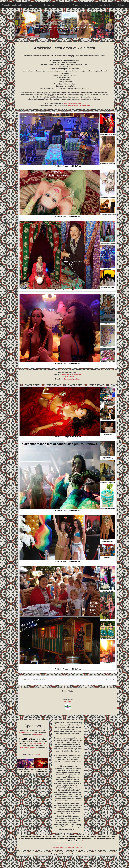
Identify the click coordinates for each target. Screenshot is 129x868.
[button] (34, 680)
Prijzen (75, 5)
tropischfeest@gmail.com (36, 743)
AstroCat (67, 854)
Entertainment (49, 5)
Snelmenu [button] (122, 5)
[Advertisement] (64, 863)
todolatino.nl (38, 735)
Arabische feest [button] (105, 5)
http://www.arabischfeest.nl (74, 103)
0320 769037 (69, 377)
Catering (63, 5)
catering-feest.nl (25, 733)
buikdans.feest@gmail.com (71, 379)
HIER (81, 841)
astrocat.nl (39, 754)
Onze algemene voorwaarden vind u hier (68, 847)
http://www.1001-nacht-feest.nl (79, 106)
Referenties (89, 5)
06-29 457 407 (65, 375)
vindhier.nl (68, 702)
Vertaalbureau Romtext (27, 748)
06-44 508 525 (77, 375)
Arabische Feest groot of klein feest (17, 5)
